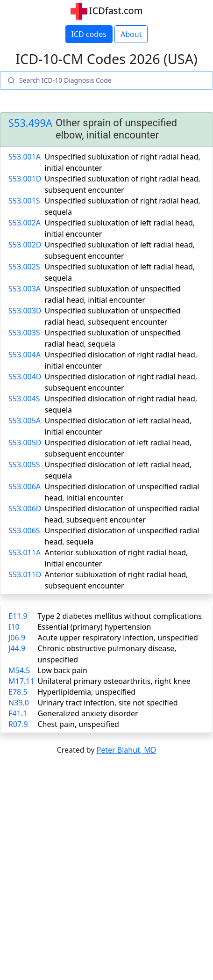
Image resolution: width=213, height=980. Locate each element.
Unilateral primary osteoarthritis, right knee (114, 681)
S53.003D (25, 311)
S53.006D (25, 508)
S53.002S (24, 267)
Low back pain (62, 670)
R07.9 (18, 724)
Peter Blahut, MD (127, 750)
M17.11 (21, 681)
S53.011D (25, 574)
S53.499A (30, 123)
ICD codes (89, 34)
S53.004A (25, 355)
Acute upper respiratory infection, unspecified (117, 638)
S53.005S (24, 465)
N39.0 (19, 703)
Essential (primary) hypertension (94, 627)
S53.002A (25, 223)
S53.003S (24, 333)
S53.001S (24, 201)
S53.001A (25, 157)
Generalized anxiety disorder (88, 713)
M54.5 (19, 670)
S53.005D (25, 443)
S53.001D (25, 179)
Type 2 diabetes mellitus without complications (119, 616)
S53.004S (24, 399)
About (131, 34)
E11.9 (18, 616)
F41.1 (18, 713)
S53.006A (25, 486)
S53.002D (25, 245)
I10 (14, 627)
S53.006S (24, 530)
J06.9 (17, 638)
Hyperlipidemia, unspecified (86, 692)
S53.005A (25, 421)
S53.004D (25, 377)
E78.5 (18, 692)
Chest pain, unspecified (78, 724)
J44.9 (17, 648)
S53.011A (25, 552)
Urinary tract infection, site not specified (107, 703)
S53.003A (25, 289)
